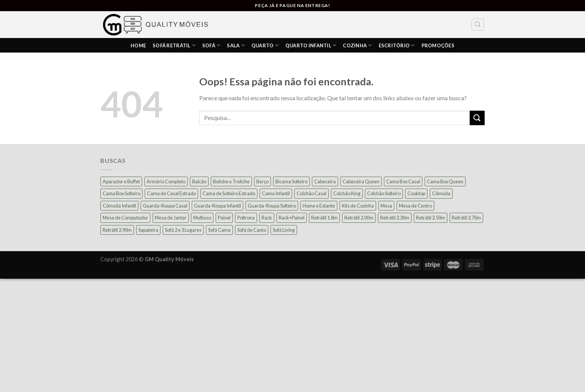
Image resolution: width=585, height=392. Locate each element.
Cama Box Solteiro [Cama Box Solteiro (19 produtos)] (121, 193)
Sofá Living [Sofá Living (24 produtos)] (284, 230)
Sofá (211, 45)
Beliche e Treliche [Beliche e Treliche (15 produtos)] (231, 181)
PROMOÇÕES (438, 45)
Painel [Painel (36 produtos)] (224, 218)
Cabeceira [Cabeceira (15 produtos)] (325, 181)
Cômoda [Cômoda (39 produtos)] (441, 193)
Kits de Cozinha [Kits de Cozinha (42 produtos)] (358, 206)
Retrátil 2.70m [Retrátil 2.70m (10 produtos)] (466, 218)
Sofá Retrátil (174, 45)
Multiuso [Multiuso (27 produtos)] (202, 218)
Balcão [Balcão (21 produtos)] (199, 181)
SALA (236, 45)
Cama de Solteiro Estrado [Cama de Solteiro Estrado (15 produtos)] (229, 193)
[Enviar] (477, 118)
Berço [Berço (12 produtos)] (262, 181)
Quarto (265, 45)
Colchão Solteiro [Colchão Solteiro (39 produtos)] (384, 193)
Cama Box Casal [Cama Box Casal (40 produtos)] (403, 181)
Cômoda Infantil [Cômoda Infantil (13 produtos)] (119, 206)
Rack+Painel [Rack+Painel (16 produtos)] (292, 218)
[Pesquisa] (478, 25)
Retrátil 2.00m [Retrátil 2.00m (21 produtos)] (359, 218)
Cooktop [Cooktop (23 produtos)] (416, 193)
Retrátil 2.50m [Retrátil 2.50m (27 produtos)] (431, 218)
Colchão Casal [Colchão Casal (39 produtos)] (312, 193)
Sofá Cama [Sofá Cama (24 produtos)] (219, 230)
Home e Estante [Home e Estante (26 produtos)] (319, 206)
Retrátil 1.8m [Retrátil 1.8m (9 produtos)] (324, 218)
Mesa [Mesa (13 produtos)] (386, 206)
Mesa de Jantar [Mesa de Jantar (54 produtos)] (171, 218)
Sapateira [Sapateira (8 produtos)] (148, 230)
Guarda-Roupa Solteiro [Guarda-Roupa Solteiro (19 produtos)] (272, 206)
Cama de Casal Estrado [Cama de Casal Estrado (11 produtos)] (171, 193)
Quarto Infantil (311, 45)
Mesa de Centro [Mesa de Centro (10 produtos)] (415, 206)
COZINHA (357, 45)
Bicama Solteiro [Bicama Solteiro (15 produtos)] (291, 181)
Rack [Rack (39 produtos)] (267, 218)
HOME (138, 45)
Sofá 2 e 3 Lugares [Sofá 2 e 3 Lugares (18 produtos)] (183, 230)
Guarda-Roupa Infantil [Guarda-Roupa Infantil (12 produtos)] (218, 206)
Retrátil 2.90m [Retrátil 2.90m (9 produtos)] (117, 230)
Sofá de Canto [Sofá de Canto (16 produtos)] (252, 230)
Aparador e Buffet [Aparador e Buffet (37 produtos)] (121, 181)
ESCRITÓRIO (397, 45)
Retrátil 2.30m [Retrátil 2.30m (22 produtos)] (395, 218)
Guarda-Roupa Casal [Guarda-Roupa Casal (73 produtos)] (165, 206)
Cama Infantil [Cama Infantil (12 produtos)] (276, 193)
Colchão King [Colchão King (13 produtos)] (347, 193)
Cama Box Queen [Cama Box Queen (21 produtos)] (445, 181)
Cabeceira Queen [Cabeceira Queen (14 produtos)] (361, 181)
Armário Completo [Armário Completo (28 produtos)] (166, 181)
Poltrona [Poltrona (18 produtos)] (246, 218)
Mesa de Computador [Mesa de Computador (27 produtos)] (125, 218)
